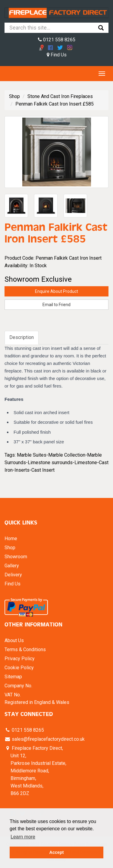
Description (22, 337)
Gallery (12, 566)
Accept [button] (57, 852)
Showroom (16, 557)
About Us (14, 640)
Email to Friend (56, 305)
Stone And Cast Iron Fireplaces (60, 96)
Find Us (57, 55)
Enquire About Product (56, 291)
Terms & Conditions (25, 649)
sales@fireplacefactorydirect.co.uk (48, 739)
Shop (14, 96)
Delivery (13, 575)
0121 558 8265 (57, 40)
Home (11, 539)
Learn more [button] (23, 837)
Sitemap (13, 677)
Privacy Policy (20, 659)
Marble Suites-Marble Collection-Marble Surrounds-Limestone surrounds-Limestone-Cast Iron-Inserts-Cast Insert (56, 463)
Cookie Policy (19, 668)
